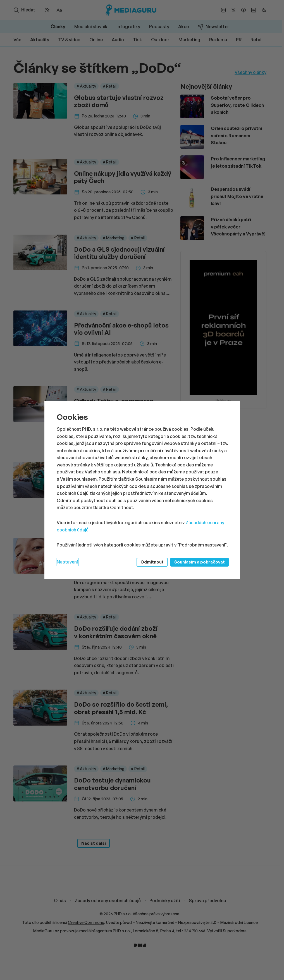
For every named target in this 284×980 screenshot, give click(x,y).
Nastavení (67, 562)
